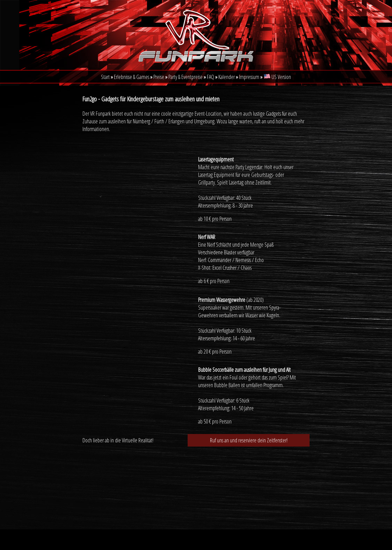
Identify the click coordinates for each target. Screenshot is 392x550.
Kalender (227, 77)
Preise (159, 77)
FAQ (210, 77)
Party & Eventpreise (186, 77)
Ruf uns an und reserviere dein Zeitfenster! (249, 440)
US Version (277, 77)
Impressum (250, 77)
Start (105, 77)
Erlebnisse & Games (132, 77)
